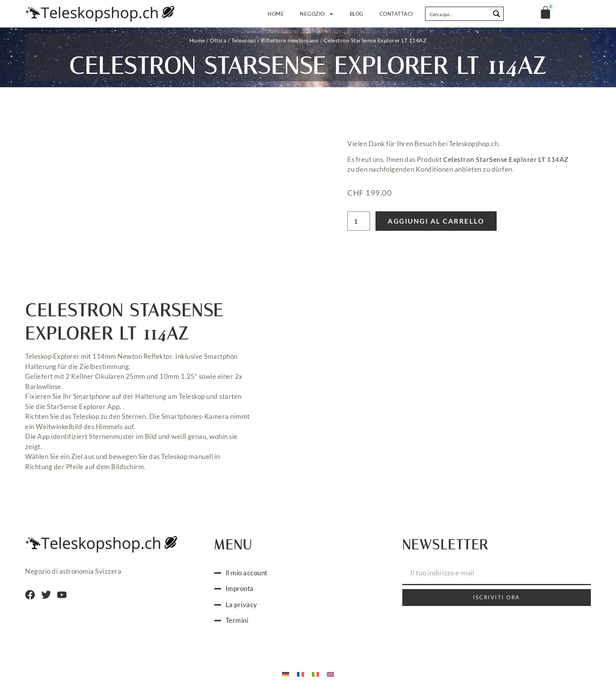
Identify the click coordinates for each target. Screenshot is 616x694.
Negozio (321, 14)
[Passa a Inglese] (330, 674)
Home (285, 14)
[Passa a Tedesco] (286, 674)
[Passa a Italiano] (315, 674)
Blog (357, 14)
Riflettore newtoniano (290, 40)
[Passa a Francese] (301, 674)
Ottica (218, 40)
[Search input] (458, 14)
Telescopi (244, 40)
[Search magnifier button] (497, 14)
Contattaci (396, 14)
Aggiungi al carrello (436, 221)
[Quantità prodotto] (359, 221)
